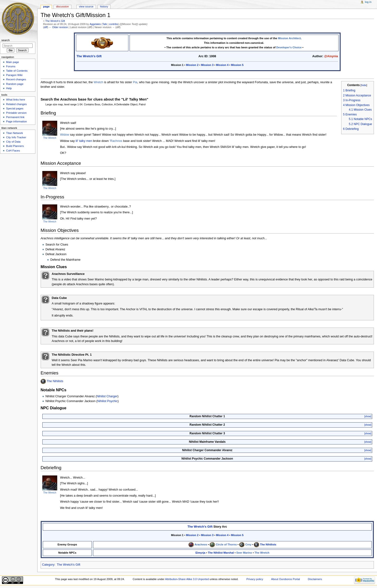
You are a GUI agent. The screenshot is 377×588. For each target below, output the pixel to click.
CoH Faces (13, 151)
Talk (105, 24)
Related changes (16, 104)
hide (364, 85)
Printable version (16, 113)
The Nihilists (55, 381)
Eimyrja (200, 553)
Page (46, 6)
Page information (16, 121)
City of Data (13, 142)
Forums (11, 66)
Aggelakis (95, 24)
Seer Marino (244, 553)
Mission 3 (207, 65)
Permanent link (15, 117)
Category (48, 565)
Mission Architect (289, 38)
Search (6, 40)
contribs (113, 24)
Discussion (62, 6)
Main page (13, 62)
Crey (248, 544)
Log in (368, 2)
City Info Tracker (16, 137)
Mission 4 (222, 65)
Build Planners (15, 146)
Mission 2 (192, 65)
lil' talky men (84, 141)
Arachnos (201, 544)
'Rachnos (116, 141)
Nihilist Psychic (108, 401)
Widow (65, 135)
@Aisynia (331, 56)
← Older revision (58, 27)
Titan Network (14, 133)
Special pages (15, 108)
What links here (16, 100)
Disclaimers (315, 579)
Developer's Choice (289, 47)
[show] (368, 416)
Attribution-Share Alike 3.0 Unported (187, 579)
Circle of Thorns (226, 544)
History (104, 6)
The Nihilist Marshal (221, 553)
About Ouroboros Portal (285, 579)
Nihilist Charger (107, 396)
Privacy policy (255, 579)
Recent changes (16, 79)
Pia (135, 82)
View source (86, 6)
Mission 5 (237, 65)
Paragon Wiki (14, 75)
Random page (15, 84)
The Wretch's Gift (55, 21)
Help (9, 88)
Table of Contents (17, 71)
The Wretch (50, 138)
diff (46, 27)
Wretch (98, 82)
